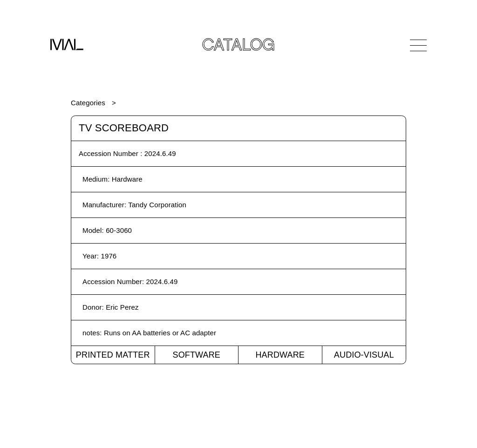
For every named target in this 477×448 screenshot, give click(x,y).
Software (196, 355)
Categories (88, 103)
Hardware (280, 355)
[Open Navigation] (418, 45)
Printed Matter (113, 355)
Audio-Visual (364, 355)
